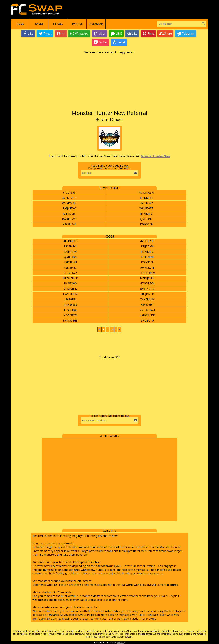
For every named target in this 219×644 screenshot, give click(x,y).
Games (39, 24)
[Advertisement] (109, 84)
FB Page (58, 24)
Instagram (96, 24)
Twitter (77, 24)
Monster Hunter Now (156, 156)
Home (20, 24)
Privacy (121, 643)
